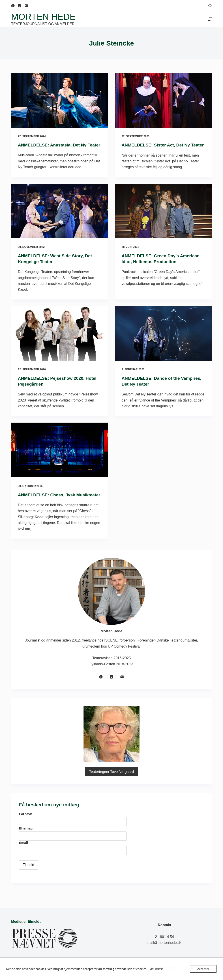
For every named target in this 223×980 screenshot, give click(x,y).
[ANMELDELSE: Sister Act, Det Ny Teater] (163, 100)
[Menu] (210, 19)
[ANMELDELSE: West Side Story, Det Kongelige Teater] (60, 217)
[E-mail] (26, 6)
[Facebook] (13, 6)
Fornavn (26, 826)
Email (24, 854)
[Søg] (210, 6)
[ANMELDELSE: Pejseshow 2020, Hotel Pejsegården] (60, 339)
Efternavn (27, 840)
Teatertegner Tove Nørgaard (111, 783)
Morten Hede (43, 17)
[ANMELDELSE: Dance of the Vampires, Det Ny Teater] (163, 339)
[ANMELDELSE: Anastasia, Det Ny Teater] (60, 100)
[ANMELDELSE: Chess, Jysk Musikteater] (60, 456)
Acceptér (203, 969)
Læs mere (155, 969)
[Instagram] (20, 6)
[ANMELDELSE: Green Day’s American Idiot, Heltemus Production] (163, 217)
